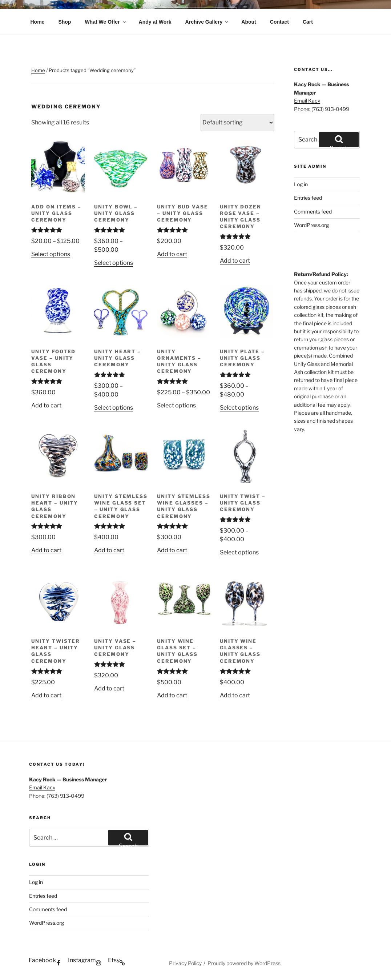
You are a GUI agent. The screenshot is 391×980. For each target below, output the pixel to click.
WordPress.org (311, 225)
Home (38, 22)
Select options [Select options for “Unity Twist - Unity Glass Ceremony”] (239, 552)
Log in (301, 184)
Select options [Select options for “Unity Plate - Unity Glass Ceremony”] (239, 408)
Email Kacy (307, 101)
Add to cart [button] (172, 254)
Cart (308, 22)
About (249, 22)
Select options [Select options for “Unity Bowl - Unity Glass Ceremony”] (114, 263)
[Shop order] (237, 123)
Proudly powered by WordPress (244, 963)
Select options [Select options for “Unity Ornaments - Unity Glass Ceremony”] (176, 405)
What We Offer (106, 22)
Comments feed (313, 212)
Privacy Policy (185, 963)
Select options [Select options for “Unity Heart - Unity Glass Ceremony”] (114, 408)
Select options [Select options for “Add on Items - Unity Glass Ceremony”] (51, 254)
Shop (65, 22)
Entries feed (308, 198)
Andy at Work (155, 22)
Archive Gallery (207, 22)
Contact (279, 22)
